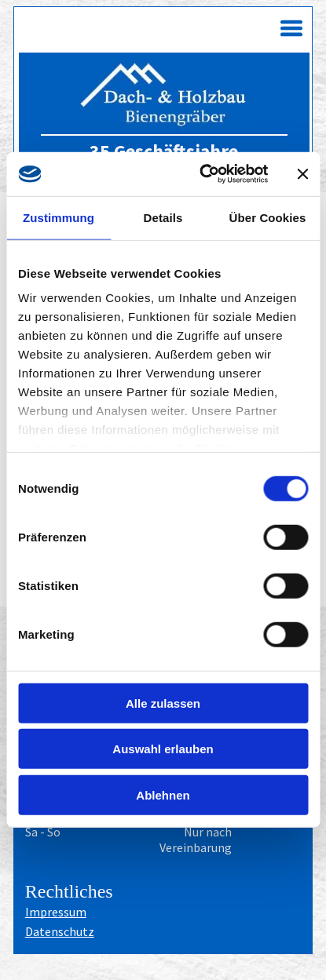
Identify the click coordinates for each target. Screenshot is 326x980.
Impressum (56, 912)
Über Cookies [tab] (268, 218)
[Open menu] (291, 28)
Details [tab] (163, 218)
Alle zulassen (163, 703)
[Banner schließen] (302, 174)
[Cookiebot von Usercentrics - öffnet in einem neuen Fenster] (202, 174)
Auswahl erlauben (163, 749)
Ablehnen (163, 795)
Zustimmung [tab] (59, 218)
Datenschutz (60, 931)
